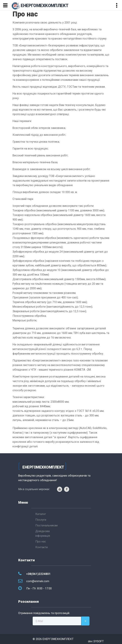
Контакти (42, 547)
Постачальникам (46, 525)
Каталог (41, 514)
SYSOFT (99, 641)
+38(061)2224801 (38, 574)
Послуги (41, 520)
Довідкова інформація (43, 533)
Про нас (41, 541)
